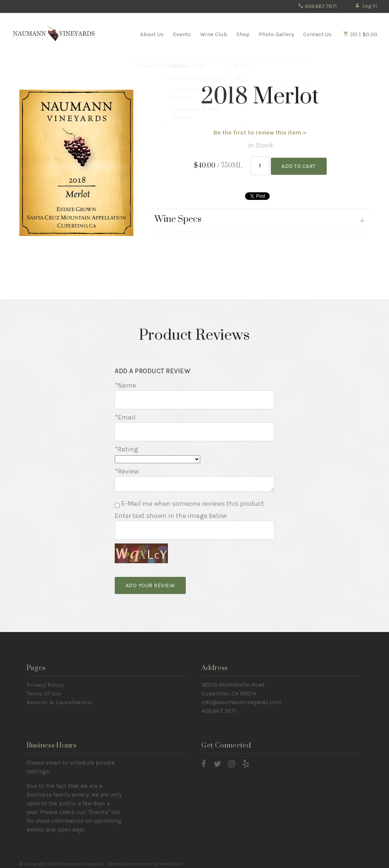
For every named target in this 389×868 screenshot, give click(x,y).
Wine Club (214, 34)
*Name (125, 385)
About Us (152, 34)
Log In (366, 6)
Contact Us (317, 34)
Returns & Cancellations (59, 699)
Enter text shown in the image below (171, 513)
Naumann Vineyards (54, 34)
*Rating (127, 447)
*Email (125, 416)
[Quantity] (260, 165)
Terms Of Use (44, 690)
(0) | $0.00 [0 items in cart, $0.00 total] (360, 34)
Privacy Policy (45, 681)
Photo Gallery (276, 34)
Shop (243, 34)
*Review (127, 469)
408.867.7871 (317, 6)
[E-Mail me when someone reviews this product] (117, 503)
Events (182, 34)
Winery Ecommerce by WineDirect (146, 860)
